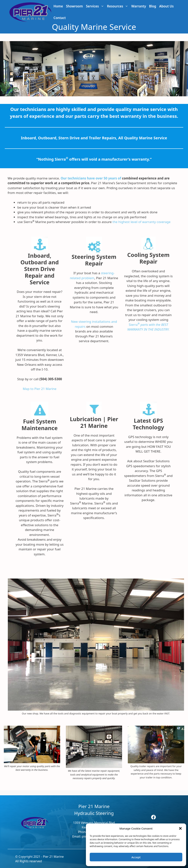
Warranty (139, 6)
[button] (180, 828)
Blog (153, 6)
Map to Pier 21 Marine (40, 389)
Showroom (74, 6)
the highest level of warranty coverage (142, 222)
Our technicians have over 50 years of (91, 178)
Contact (60, 18)
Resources (118, 6)
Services (96, 6)
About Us (166, 6)
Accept (136, 857)
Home (58, 6)
